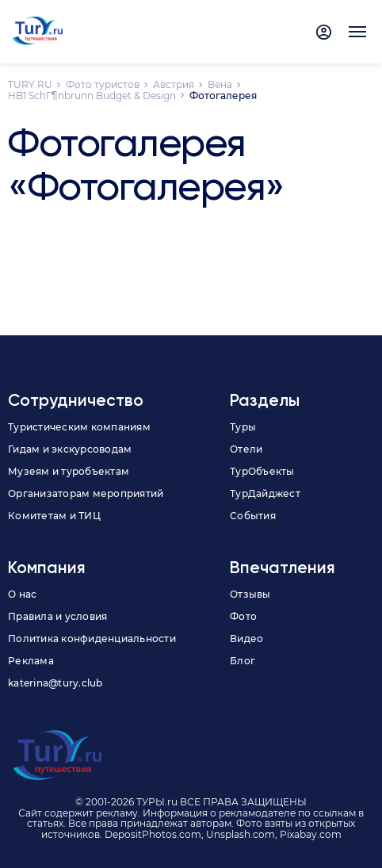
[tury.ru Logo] (38, 32)
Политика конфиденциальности (92, 639)
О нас (22, 594)
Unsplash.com (241, 834)
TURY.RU (30, 84)
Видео (246, 639)
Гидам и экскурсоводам (70, 449)
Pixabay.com (311, 834)
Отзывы (250, 594)
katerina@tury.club (55, 683)
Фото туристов (103, 84)
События (253, 516)
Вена (220, 84)
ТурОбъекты (262, 471)
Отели (246, 449)
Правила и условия (57, 616)
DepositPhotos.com (153, 834)
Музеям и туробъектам (69, 471)
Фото (243, 616)
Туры (243, 427)
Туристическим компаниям (79, 427)
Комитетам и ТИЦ (54, 516)
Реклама (31, 661)
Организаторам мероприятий (86, 493)
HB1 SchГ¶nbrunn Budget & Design (92, 96)
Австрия (174, 84)
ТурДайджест (265, 493)
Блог (243, 661)
